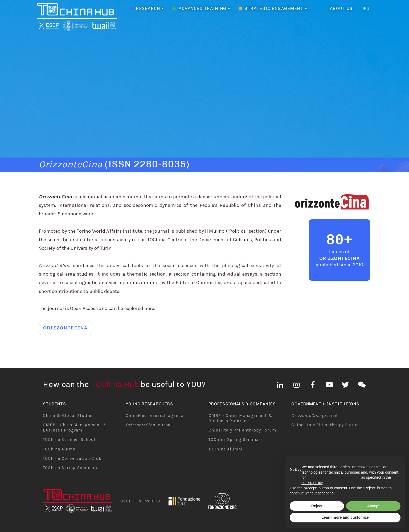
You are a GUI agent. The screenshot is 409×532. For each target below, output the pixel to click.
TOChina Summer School (69, 440)
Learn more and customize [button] (345, 517)
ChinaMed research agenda (155, 416)
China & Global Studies (68, 416)
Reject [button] (317, 506)
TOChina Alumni (60, 449)
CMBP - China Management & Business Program (75, 428)
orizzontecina (65, 328)
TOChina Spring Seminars (70, 468)
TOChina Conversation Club (72, 458)
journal (149, 425)
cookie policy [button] (312, 483)
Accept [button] (373, 506)
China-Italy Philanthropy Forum (242, 430)
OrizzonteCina (340, 258)
